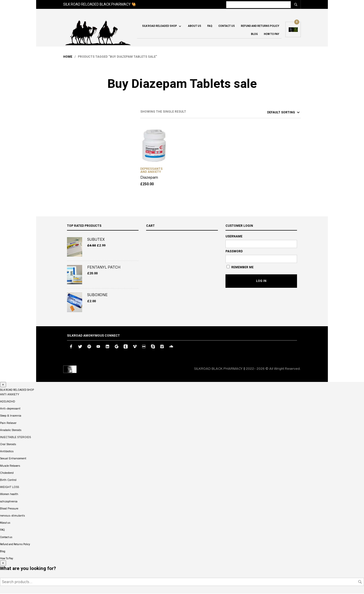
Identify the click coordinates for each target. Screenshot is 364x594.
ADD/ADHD (8, 402)
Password (234, 252)
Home (68, 57)
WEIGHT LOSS (9, 488)
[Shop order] (274, 113)
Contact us (227, 26)
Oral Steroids (8, 445)
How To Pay (271, 35)
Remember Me (240, 268)
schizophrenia (9, 502)
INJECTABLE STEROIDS (15, 438)
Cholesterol (7, 473)
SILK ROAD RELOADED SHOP (160, 26)
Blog (254, 35)
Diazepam (149, 178)
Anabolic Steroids (11, 431)
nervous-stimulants (12, 516)
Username (234, 237)
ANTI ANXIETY (10, 395)
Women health (9, 495)
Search (360, 582)
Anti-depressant (10, 409)
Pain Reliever (8, 423)
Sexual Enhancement (13, 459)
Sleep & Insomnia (11, 416)
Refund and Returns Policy (260, 26)
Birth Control (8, 480)
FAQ (210, 26)
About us (195, 26)
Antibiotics (7, 452)
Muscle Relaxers (10, 466)
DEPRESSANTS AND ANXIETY (151, 171)
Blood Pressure (9, 509)
